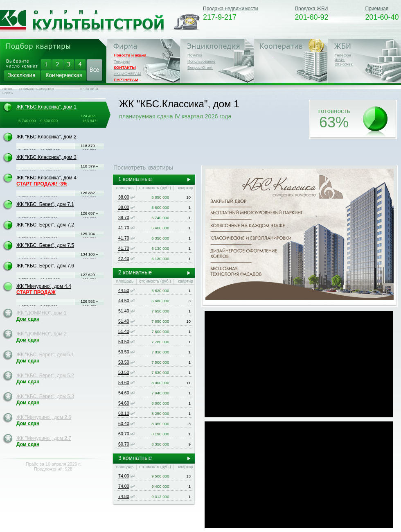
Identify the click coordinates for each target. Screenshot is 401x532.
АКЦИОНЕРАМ (127, 74)
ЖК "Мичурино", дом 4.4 (44, 289)
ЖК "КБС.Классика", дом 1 (46, 107)
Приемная (377, 9)
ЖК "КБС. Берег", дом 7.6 (45, 266)
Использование (202, 61)
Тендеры (122, 61)
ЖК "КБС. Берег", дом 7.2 (45, 225)
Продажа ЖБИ (311, 9)
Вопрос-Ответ (200, 67)
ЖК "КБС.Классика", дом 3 (46, 157)
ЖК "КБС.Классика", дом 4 (46, 181)
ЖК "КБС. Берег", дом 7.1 (45, 204)
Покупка (195, 55)
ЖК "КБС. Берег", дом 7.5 (45, 245)
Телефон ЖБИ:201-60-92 (344, 60)
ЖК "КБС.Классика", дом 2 (46, 137)
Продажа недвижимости (230, 9)
